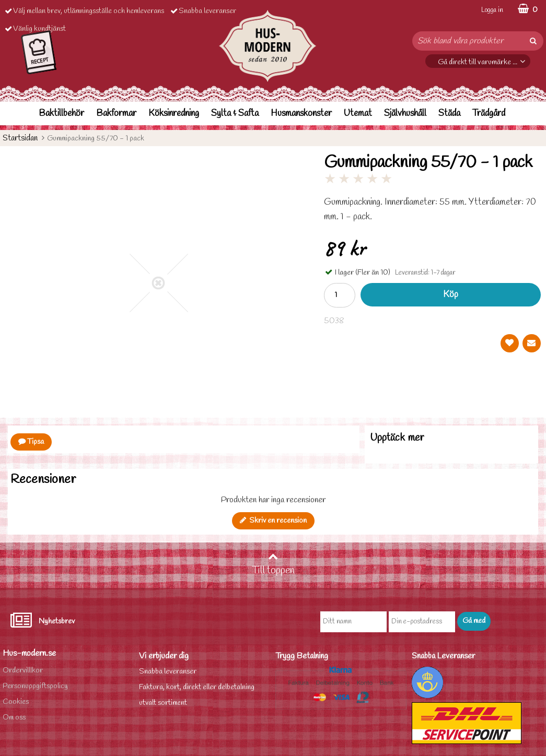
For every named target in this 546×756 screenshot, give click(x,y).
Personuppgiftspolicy (35, 686)
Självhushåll (405, 114)
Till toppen (273, 564)
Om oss (14, 718)
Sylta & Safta (235, 114)
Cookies (16, 702)
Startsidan (20, 138)
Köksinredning (174, 114)
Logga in (492, 10)
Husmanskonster (301, 114)
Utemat (358, 114)
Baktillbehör (61, 114)
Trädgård (489, 114)
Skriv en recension (273, 521)
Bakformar (116, 114)
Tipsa (31, 442)
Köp (451, 295)
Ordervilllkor (23, 671)
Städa (449, 114)
